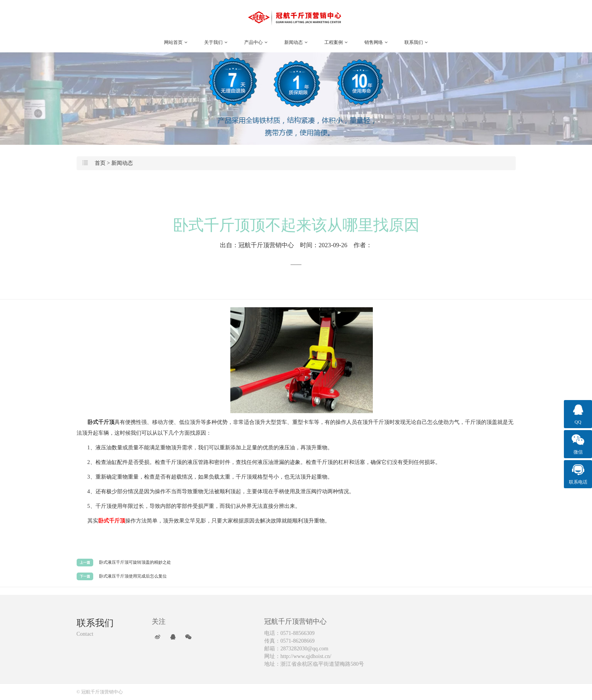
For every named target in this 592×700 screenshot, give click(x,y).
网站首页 (176, 42)
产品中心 (256, 42)
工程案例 (336, 42)
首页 (100, 163)
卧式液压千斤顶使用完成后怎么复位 (133, 576)
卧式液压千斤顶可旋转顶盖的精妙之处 (135, 562)
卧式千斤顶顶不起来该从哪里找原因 (296, 225)
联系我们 (416, 42)
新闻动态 (296, 42)
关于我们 (216, 42)
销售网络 (376, 42)
